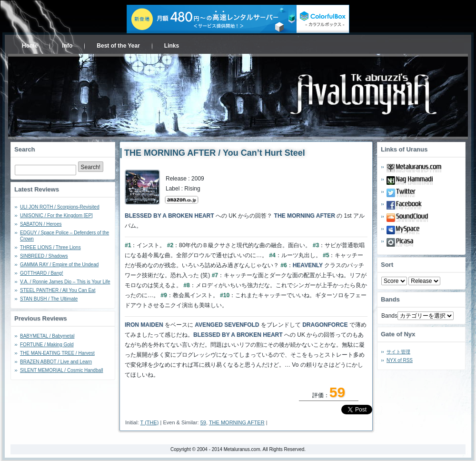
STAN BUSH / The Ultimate (49, 299)
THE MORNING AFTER (237, 422)
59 (203, 422)
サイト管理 (398, 352)
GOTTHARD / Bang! (42, 273)
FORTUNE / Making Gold (47, 345)
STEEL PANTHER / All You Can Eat (58, 290)
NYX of (400, 360)
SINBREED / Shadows (44, 256)
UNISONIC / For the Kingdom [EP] (56, 215)
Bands (389, 316)
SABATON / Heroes (41, 224)
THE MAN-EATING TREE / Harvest (57, 353)
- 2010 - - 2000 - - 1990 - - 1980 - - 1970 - (424, 281)
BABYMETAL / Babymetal (47, 336)
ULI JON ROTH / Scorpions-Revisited (60, 207)
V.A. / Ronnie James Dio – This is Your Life (65, 282)
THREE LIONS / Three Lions (50, 247)
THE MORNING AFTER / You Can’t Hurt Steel (215, 153)
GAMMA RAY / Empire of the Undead (59, 265)
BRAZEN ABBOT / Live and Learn (56, 362)
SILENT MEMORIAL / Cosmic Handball (62, 370)
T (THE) (150, 422)
